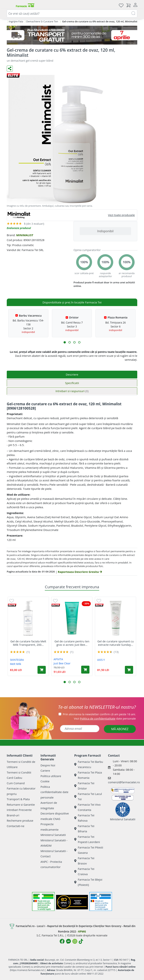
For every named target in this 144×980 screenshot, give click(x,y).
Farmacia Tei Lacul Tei (88, 797)
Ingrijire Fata (16, 21)
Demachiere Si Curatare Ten (42, 21)
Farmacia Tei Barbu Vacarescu (89, 764)
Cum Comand (16, 783)
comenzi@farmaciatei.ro (124, 782)
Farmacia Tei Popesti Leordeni (87, 839)
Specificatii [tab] (72, 383)
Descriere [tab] (72, 374)
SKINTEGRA (17, 660)
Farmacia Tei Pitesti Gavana (89, 850)
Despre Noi (48, 765)
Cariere (45, 771)
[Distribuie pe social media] (10, 69)
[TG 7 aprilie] (72, 35)
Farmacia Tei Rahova (84, 818)
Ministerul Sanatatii (53, 835)
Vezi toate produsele (121, 215)
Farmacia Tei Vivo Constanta (87, 807)
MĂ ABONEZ (120, 729)
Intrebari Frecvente (19, 810)
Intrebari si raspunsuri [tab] (72, 391)
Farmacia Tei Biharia (84, 829)
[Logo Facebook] (62, 941)
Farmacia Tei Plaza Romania (88, 775)
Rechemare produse (20, 820)
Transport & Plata (18, 799)
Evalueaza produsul (19, 228)
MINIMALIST (25, 235)
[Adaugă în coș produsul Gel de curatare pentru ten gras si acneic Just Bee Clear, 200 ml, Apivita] (85, 670)
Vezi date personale (105, 718)
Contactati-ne (16, 826)
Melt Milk (16, 664)
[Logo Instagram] (75, 941)
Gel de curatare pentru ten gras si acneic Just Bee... (72, 643)
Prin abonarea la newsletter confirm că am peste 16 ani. (99, 714)
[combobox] (72, 14)
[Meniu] (10, 5)
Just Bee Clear (62, 663)
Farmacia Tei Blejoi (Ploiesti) (88, 882)
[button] (65, 342)
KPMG (82, 931)
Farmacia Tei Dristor (84, 786)
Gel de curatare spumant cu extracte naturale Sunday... (115, 643)
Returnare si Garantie (21, 805)
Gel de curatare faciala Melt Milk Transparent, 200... (28, 643)
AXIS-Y (101, 660)
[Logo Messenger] (68, 941)
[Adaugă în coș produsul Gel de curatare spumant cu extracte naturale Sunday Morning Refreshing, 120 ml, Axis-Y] (129, 670)
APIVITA (58, 659)
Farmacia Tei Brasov (84, 861)
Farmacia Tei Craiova (84, 871)
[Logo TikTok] (81, 941)
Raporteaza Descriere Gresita (80, 572)
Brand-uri (13, 815)
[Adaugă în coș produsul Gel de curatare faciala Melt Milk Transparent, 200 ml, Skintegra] (42, 670)
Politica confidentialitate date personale (54, 792)
